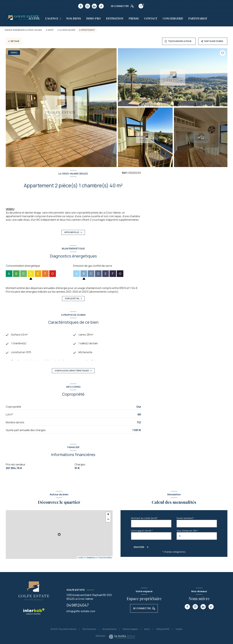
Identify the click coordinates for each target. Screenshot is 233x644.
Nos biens (74, 18)
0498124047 (78, 605)
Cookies (179, 629)
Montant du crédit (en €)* (144, 518)
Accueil (34, 18)
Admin (147, 629)
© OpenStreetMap (104, 558)
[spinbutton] (197, 536)
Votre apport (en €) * (142, 531)
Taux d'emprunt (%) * (187, 531)
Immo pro (93, 18)
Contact (151, 18)
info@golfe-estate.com (81, 611)
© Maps (90, 558)
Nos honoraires (89, 629)
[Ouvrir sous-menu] (61, 19)
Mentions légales (130, 629)
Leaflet (81, 558)
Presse (134, 18)
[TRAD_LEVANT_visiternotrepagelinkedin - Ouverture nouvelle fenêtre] (94, 6)
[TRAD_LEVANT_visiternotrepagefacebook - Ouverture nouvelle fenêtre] (81, 6)
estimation (115, 18)
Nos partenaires (109, 629)
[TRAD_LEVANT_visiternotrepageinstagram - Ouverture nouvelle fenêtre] (88, 6)
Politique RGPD (163, 629)
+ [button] (108, 515)
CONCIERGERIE (173, 18)
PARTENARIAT (198, 18)
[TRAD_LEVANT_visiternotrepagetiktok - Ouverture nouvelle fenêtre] (101, 6)
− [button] (108, 520)
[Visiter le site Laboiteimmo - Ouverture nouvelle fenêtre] (122, 637)
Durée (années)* (185, 518)
